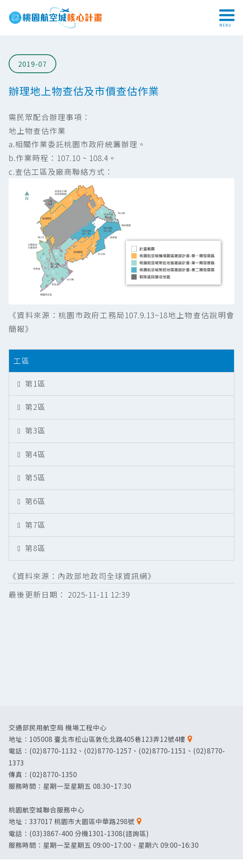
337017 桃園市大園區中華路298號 (82, 821)
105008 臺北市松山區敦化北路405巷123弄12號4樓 (107, 739)
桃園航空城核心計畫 (56, 18)
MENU (227, 19)
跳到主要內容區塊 (5, 5)
